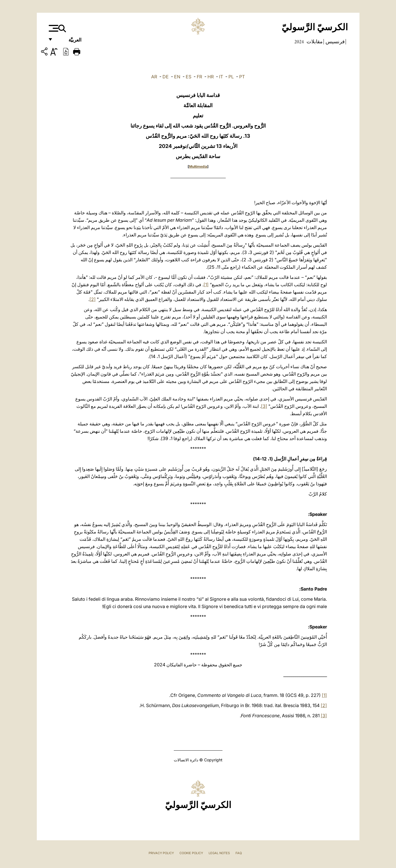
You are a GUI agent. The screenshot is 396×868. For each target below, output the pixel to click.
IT (221, 77)
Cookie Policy (191, 853)
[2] (93, 299)
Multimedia (198, 166)
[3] (264, 406)
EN (177, 77)
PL (231, 77)
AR (154, 77)
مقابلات (314, 42)
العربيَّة (69, 42)
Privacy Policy (161, 853)
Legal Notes (219, 853)
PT (242, 77)
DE (166, 77)
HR (211, 77)
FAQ (239, 853)
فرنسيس (335, 42)
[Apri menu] (53, 28)
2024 (299, 42)
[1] (206, 285)
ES (189, 77)
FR (199, 77)
